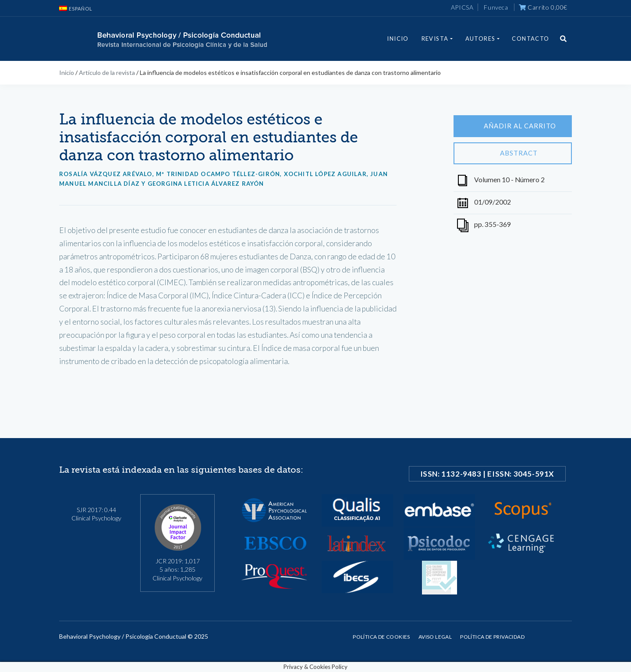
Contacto (530, 39)
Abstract (513, 153)
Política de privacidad (492, 637)
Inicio (398, 39)
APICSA (462, 7)
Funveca (496, 7)
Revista (435, 39)
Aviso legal (435, 637)
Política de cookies (381, 637)
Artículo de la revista (107, 73)
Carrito (543, 7)
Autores (480, 39)
